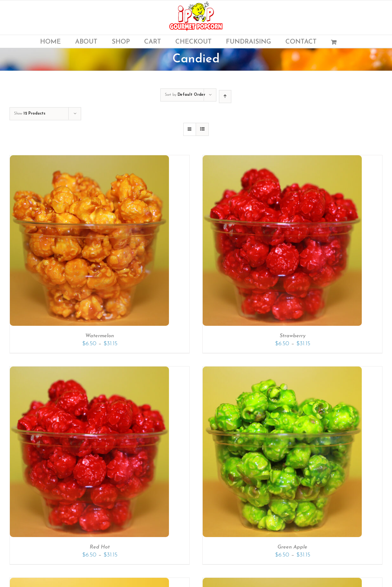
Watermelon (100, 336)
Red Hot (100, 547)
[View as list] (202, 129)
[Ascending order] (225, 97)
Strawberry (293, 336)
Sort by (185, 95)
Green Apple (292, 547)
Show (30, 114)
